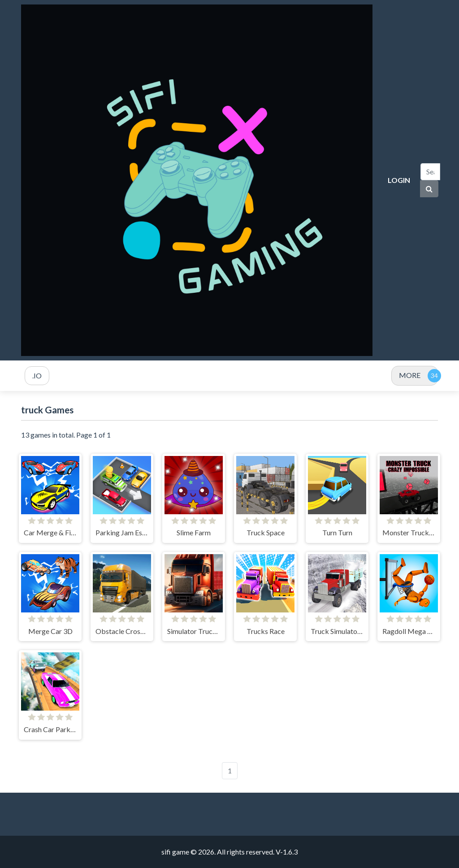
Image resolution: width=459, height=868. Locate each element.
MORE (410, 375)
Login (399, 180)
